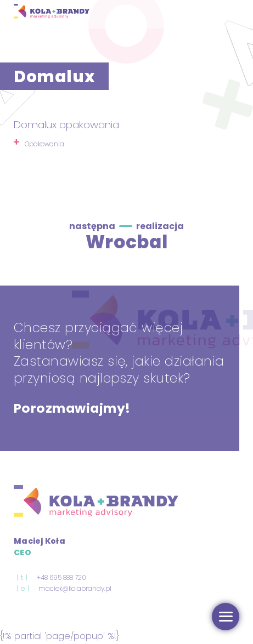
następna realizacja (126, 226)
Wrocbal (127, 242)
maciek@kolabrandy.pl (75, 589)
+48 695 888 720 (61, 578)
